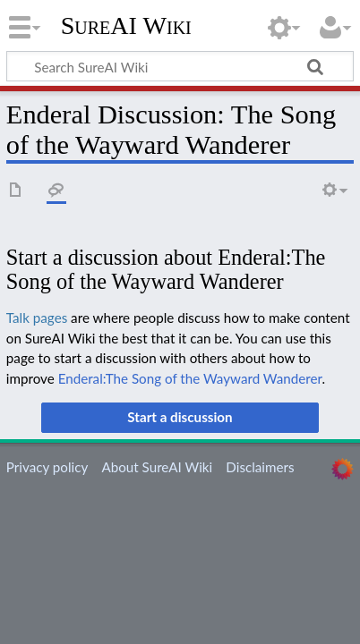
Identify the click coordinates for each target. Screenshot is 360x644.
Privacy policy (47, 467)
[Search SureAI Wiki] (180, 66)
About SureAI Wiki (157, 467)
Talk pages (37, 318)
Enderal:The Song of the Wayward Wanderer (190, 378)
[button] (180, 418)
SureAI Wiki (126, 26)
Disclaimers (260, 467)
